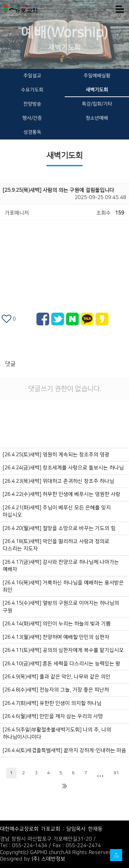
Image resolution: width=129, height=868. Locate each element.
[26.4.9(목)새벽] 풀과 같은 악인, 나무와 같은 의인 (57, 677)
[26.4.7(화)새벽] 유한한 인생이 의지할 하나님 (52, 703)
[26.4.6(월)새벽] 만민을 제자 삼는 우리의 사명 (53, 716)
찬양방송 (32, 104)
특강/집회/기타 (97, 104)
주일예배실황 (97, 76)
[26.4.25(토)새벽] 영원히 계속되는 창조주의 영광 (56, 455)
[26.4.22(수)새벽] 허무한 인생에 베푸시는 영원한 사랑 (62, 494)
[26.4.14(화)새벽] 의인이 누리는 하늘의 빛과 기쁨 (57, 624)
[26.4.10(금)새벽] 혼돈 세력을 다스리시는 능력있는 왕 (62, 664)
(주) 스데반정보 (49, 859)
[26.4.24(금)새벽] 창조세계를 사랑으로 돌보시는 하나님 (63, 468)
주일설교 (32, 76)
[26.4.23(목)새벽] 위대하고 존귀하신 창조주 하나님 (58, 481)
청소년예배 (97, 118)
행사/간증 (32, 118)
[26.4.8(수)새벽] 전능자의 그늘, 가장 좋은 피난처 (56, 690)
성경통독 (32, 132)
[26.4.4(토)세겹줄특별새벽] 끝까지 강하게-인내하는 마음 (64, 750)
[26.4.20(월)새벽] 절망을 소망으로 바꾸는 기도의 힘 (59, 528)
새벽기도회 (97, 90)
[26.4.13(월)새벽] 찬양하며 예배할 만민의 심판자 (56, 637)
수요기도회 (32, 90)
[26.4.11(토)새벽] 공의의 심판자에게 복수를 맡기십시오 (63, 650)
